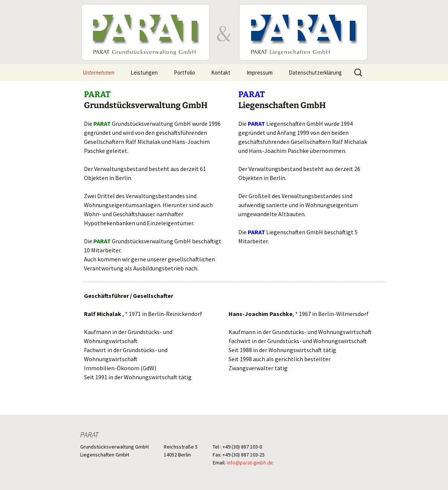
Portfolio (184, 73)
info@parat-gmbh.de (250, 463)
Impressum (260, 73)
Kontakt (221, 73)
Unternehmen (99, 73)
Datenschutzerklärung (315, 73)
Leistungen (144, 73)
